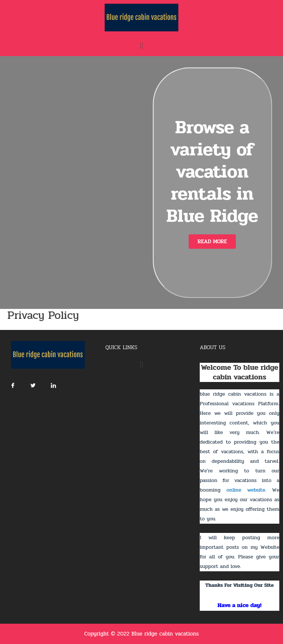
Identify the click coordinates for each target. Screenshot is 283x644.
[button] (212, 242)
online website (246, 490)
